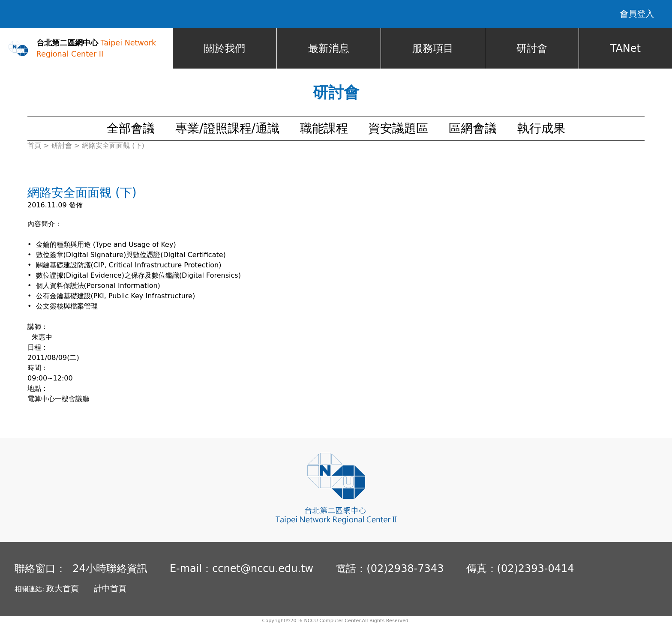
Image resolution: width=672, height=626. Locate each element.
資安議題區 (398, 128)
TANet (625, 48)
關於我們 (225, 48)
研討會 (532, 48)
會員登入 (637, 14)
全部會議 (131, 128)
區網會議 (473, 128)
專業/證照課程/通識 (227, 128)
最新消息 (329, 48)
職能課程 (324, 128)
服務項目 (433, 48)
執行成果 (541, 128)
